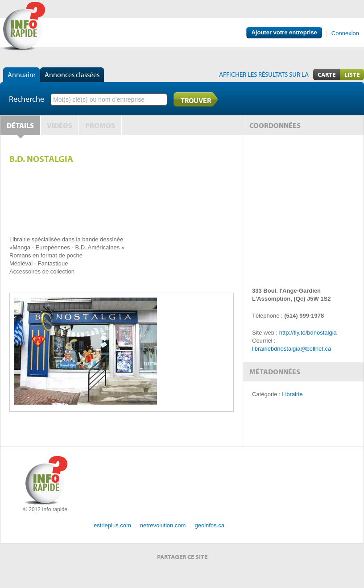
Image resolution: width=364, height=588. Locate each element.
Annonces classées (72, 75)
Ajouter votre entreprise (284, 32)
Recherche (27, 99)
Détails (20, 125)
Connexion (345, 33)
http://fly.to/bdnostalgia (308, 333)
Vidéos (60, 125)
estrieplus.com (112, 525)
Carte (327, 75)
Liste (352, 75)
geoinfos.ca (209, 525)
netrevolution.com (163, 525)
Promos (100, 125)
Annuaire (21, 75)
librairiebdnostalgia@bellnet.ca (292, 349)
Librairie (292, 394)
